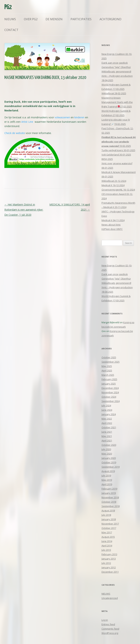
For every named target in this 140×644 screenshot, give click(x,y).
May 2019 (107, 480)
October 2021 (109, 427)
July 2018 (106, 515)
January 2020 (109, 458)
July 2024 (106, 406)
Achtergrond (110, 19)
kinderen (79, 117)
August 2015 (108, 537)
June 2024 (107, 410)
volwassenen (62, 117)
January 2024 (109, 414)
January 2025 (109, 384)
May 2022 (107, 419)
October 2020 (109, 445)
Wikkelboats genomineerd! (116, 71)
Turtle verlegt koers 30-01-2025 (118, 150)
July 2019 (106, 476)
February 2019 (109, 489)
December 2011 (110, 572)
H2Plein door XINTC (112, 229)
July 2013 (106, 550)
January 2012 (109, 567)
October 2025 (109, 357)
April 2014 (107, 546)
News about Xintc (111, 225)
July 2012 (106, 563)
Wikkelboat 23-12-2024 (114, 181)
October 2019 (109, 462)
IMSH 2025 (107, 159)
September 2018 (111, 506)
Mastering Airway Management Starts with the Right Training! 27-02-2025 (117, 102)
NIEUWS (106, 594)
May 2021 (107, 436)
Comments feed (110, 629)
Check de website (15, 133)
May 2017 (107, 532)
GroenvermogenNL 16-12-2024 (118, 190)
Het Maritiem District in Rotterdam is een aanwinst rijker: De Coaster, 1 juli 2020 (24, 210)
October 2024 (109, 397)
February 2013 (109, 554)
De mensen (54, 19)
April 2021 (107, 441)
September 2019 (111, 467)
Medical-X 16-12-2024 (113, 185)
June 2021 (107, 432)
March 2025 (108, 375)
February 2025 (109, 379)
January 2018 (109, 519)
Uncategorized (110, 598)
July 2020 (106, 449)
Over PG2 (31, 19)
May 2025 (107, 366)
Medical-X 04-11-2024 (113, 220)
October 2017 (109, 528)
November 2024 (110, 392)
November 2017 (110, 524)
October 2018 (109, 502)
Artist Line (27, 122)
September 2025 (111, 362)
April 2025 (107, 371)
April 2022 (107, 423)
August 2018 (108, 511)
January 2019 (109, 493)
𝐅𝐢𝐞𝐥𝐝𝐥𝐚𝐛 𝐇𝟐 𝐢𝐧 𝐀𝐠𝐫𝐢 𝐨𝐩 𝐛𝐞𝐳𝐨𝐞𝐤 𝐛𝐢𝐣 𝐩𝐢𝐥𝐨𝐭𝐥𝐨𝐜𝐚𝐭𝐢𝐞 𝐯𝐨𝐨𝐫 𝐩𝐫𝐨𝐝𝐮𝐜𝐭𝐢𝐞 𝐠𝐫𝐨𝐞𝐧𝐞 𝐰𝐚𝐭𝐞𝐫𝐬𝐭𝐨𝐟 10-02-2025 (119, 141)
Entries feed (108, 624)
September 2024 (111, 401)
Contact (11, 30)
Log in (105, 620)
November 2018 (110, 497)
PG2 (8, 7)
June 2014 (107, 541)
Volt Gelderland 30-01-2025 (116, 155)
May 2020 (107, 454)
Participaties (81, 19)
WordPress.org (110, 633)
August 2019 (108, 471)
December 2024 (110, 388)
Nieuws (10, 19)
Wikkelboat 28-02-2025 (114, 93)
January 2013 (109, 559)
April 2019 (107, 484)
